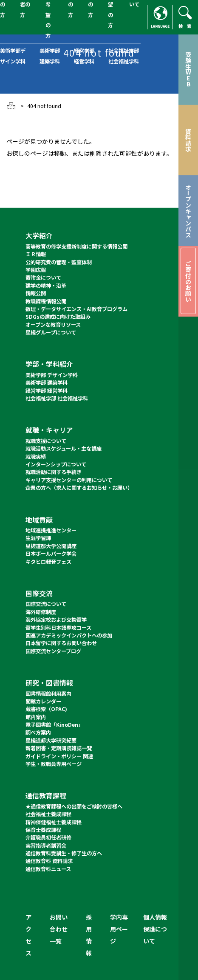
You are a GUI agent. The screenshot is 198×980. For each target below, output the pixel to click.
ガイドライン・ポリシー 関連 (59, 756)
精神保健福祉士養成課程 (54, 822)
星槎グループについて (51, 332)
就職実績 (36, 457)
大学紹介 (39, 236)
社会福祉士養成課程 (48, 814)
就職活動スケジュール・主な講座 (64, 449)
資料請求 (188, 140)
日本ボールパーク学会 (51, 554)
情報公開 (36, 293)
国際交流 (39, 593)
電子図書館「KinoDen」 (54, 725)
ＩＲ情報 (36, 254)
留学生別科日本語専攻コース (58, 628)
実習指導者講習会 (46, 846)
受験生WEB (188, 69)
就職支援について (46, 441)
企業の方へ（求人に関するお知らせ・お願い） (79, 488)
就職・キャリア (49, 430)
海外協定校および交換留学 (56, 620)
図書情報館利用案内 (48, 694)
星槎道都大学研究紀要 (51, 740)
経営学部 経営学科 (47, 391)
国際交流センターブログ (53, 651)
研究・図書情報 (49, 683)
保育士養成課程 (43, 830)
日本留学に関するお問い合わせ (61, 643)
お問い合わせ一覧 (59, 929)
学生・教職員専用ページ (54, 764)
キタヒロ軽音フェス (48, 562)
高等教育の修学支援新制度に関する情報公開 (76, 246)
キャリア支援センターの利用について (69, 480)
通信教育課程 (46, 796)
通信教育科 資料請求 (49, 861)
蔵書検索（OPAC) (46, 709)
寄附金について (43, 277)
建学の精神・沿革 (46, 286)
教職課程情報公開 (46, 301)
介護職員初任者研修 (48, 837)
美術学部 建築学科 (47, 383)
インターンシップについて (56, 464)
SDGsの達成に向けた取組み (58, 317)
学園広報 (36, 270)
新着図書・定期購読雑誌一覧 (59, 748)
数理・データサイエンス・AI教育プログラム (76, 309)
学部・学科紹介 (49, 364)
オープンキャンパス (188, 211)
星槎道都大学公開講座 (51, 546)
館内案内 (36, 717)
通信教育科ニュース (48, 869)
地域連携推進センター (51, 530)
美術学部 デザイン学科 (52, 375)
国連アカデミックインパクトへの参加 (69, 635)
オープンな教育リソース (53, 325)
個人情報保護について (155, 929)
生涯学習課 (38, 538)
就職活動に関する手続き (54, 472)
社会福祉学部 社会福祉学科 (57, 398)
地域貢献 (39, 520)
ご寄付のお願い (188, 281)
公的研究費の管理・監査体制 (59, 262)
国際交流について (46, 604)
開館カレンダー (43, 701)
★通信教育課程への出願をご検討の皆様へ (74, 806)
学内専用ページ (119, 929)
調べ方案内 (38, 732)
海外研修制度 (41, 612)
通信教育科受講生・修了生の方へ (64, 853)
